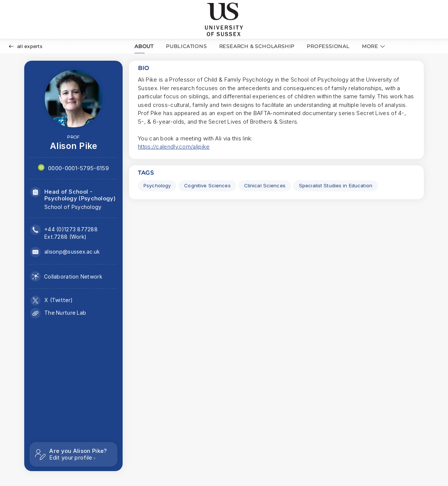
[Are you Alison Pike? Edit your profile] (73, 454)
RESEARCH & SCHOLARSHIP (257, 46)
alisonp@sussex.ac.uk (72, 252)
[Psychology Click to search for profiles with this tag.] (157, 186)
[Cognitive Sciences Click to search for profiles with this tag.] (207, 186)
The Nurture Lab (65, 313)
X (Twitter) (59, 300)
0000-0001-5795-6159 (78, 168)
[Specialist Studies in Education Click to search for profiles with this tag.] (336, 186)
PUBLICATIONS (186, 46)
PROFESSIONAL (328, 46)
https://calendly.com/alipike (174, 147)
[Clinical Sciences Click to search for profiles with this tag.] (265, 186)
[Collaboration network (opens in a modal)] (66, 276)
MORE (374, 46)
